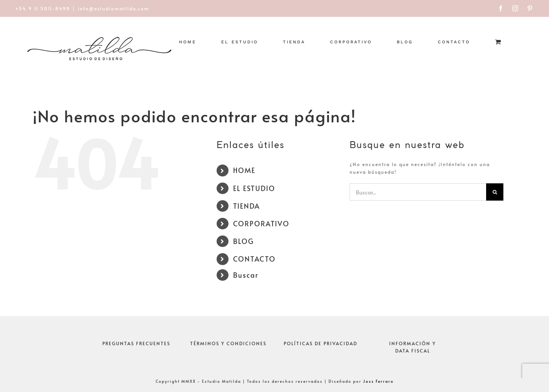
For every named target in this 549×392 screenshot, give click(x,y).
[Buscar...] (418, 192)
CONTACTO (254, 259)
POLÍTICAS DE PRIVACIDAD (321, 343)
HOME (244, 170)
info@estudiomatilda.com (113, 8)
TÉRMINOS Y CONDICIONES (228, 343)
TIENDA (247, 206)
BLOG (243, 241)
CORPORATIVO (261, 223)
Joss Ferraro (378, 381)
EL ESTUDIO (254, 188)
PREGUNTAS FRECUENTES (136, 343)
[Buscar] (495, 192)
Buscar (246, 275)
